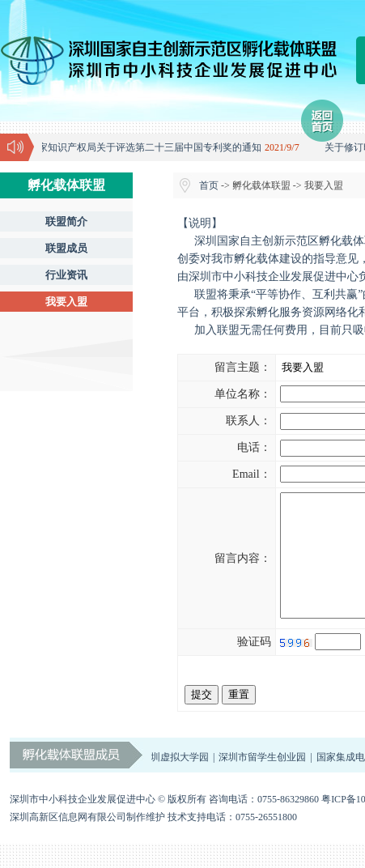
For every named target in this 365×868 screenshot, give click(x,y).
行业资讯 (66, 275)
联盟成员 (66, 248)
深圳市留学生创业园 (264, 781)
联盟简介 (66, 221)
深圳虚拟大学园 (176, 781)
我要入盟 (66, 302)
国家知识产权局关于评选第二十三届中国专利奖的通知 (146, 147)
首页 (209, 185)
